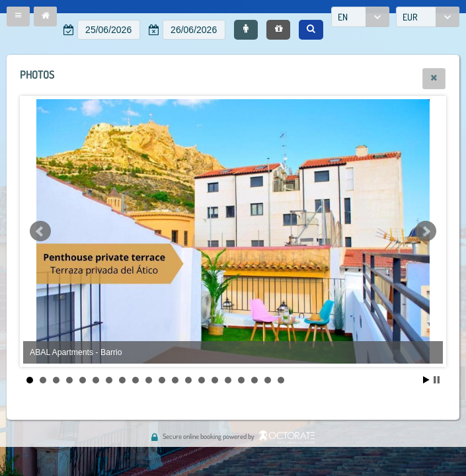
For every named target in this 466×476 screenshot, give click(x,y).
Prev (40, 231)
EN (343, 17)
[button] (18, 17)
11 (162, 380)
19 (268, 380)
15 (215, 380)
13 (188, 380)
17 (241, 380)
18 (254, 380)
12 (175, 380)
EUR (410, 17)
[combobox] (360, 17)
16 (228, 380)
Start (426, 380)
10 (149, 380)
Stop (437, 380)
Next (426, 231)
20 (281, 380)
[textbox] (109, 30)
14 (202, 380)
